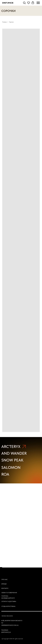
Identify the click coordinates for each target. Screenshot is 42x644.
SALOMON (11, 467)
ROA (5, 474)
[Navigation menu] (38, 3)
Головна (4, 22)
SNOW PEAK (12, 460)
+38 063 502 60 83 (7, 616)
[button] (24, 3)
